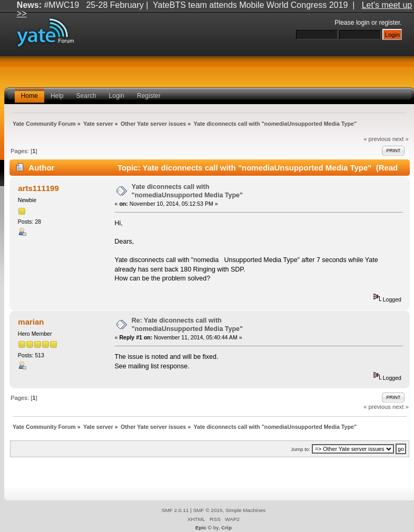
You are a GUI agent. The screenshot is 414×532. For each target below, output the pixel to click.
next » (401, 139)
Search (86, 96)
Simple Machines (245, 510)
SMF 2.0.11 (175, 510)
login (363, 23)
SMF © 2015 (208, 510)
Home (29, 96)
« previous (377, 139)
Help (57, 96)
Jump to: (300, 449)
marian (31, 322)
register (389, 23)
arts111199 (38, 188)
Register (149, 96)
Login (117, 96)
